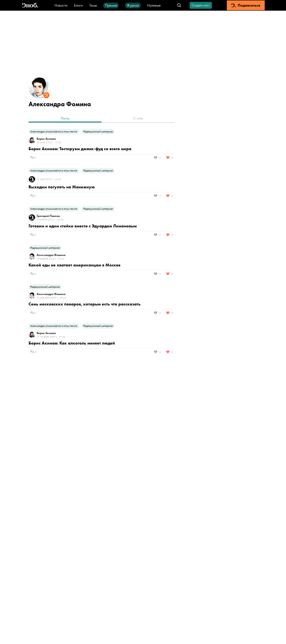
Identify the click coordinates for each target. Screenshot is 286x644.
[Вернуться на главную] (30, 5)
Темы (93, 5)
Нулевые (154, 5)
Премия (111, 5)
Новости (61, 5)
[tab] (65, 119)
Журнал (133, 5)
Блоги (78, 5)
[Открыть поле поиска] (179, 5)
